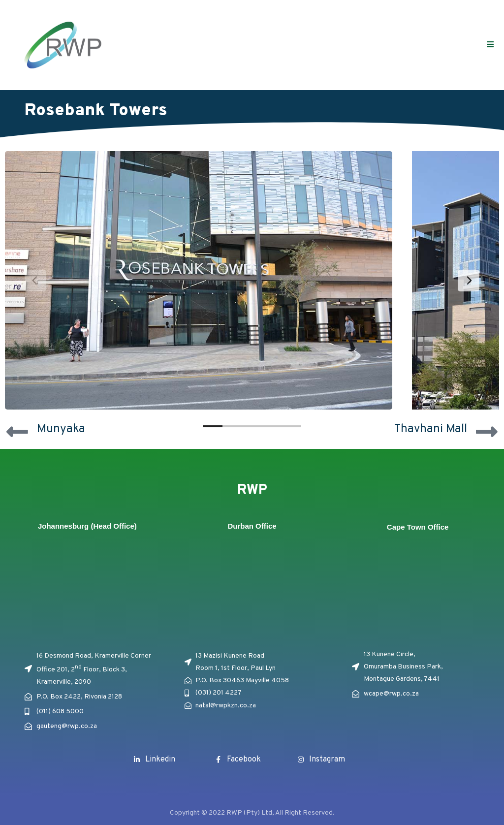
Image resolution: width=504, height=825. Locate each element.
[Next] (469, 281)
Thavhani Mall (431, 429)
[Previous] (35, 281)
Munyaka (61, 429)
